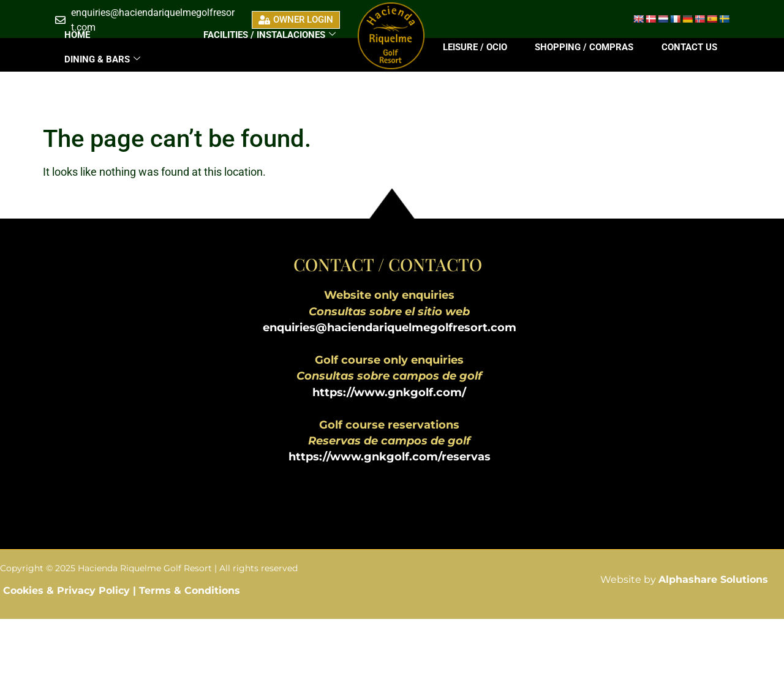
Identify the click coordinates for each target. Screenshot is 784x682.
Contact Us (689, 47)
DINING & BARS (102, 59)
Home (77, 35)
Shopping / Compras (584, 47)
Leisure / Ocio (475, 47)
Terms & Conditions (190, 590)
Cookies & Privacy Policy (68, 590)
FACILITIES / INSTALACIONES (269, 35)
